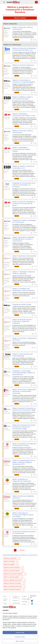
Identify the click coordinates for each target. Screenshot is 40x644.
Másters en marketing (11, 561)
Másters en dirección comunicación (14, 583)
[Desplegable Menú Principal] (4, 2)
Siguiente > (22, 550)
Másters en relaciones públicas (13, 577)
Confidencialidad (26, 599)
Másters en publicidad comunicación (14, 580)
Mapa (5, 596)
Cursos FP (15, 601)
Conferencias (16, 603)
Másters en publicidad (11, 564)
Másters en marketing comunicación (14, 586)
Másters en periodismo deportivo (14, 571)
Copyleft (24, 604)
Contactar (24, 596)
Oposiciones (16, 610)
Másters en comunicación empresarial (15, 574)
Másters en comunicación (12, 558)
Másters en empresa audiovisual (13, 568)
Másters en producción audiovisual (14, 590)
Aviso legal (25, 602)
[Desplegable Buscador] (36, 2)
